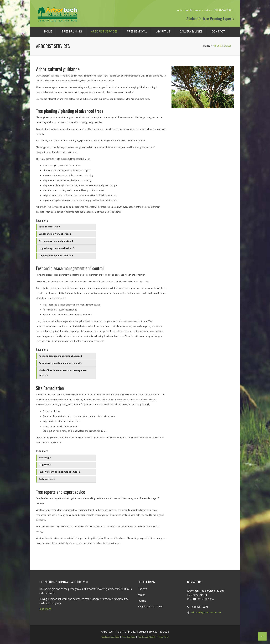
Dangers (142, 589)
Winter (141, 595)
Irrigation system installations (57, 248)
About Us (163, 31)
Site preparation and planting (56, 241)
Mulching (45, 458)
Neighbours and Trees (150, 606)
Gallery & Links (191, 31)
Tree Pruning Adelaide (110, 637)
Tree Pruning (72, 31)
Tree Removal (137, 31)
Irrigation (45, 465)
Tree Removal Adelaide (147, 637)
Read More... (46, 609)
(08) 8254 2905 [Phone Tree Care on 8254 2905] (223, 10)
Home (48, 31)
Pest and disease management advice (61, 356)
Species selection (49, 227)
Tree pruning (46, 589)
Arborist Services (104, 31)
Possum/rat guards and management (60, 363)
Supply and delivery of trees (55, 234)
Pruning (142, 601)
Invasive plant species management (60, 472)
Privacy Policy (163, 637)
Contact (218, 31)
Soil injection (47, 479)
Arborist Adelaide (128, 637)
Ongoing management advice (56, 256)
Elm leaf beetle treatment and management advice (63, 373)
